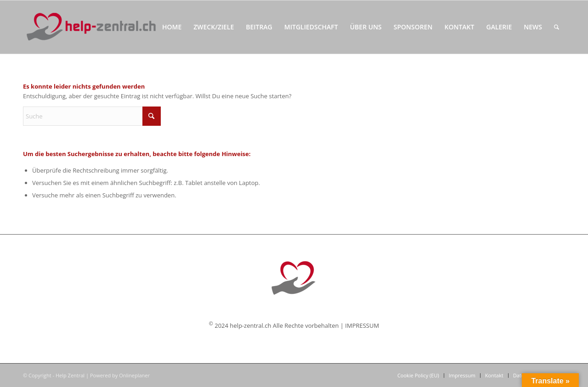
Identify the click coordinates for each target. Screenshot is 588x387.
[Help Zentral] (91, 27)
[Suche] (557, 27)
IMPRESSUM (362, 325)
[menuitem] (172, 27)
